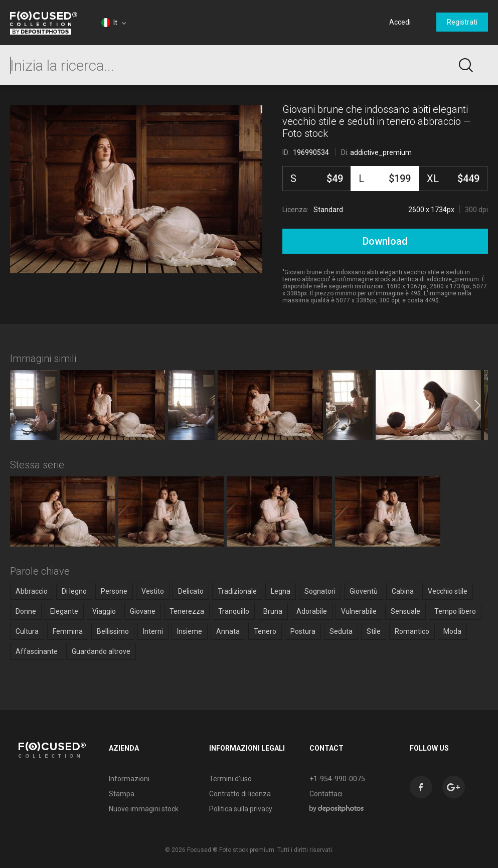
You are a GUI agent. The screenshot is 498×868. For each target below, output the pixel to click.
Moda (452, 631)
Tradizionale (237, 591)
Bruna (273, 611)
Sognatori (320, 591)
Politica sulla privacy (241, 809)
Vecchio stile (448, 591)
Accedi (400, 22)
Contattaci (326, 794)
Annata (228, 631)
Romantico (412, 631)
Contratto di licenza (240, 794)
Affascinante (37, 651)
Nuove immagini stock (144, 809)
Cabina (403, 591)
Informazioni (129, 779)
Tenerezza (187, 611)
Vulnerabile (359, 611)
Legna (281, 591)
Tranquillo (234, 611)
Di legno (74, 591)
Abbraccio (32, 591)
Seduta (341, 631)
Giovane (143, 611)
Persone (114, 591)
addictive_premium (381, 152)
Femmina (68, 631)
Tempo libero (455, 611)
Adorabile (312, 611)
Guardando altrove (101, 651)
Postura (303, 631)
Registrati (462, 22)
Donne (26, 611)
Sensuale (405, 611)
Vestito (153, 591)
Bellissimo (113, 631)
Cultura (27, 631)
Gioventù (364, 591)
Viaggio (104, 611)
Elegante (64, 611)
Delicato (191, 591)
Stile (374, 631)
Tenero (265, 631)
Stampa (122, 794)
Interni (153, 631)
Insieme (190, 631)
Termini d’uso (230, 779)
